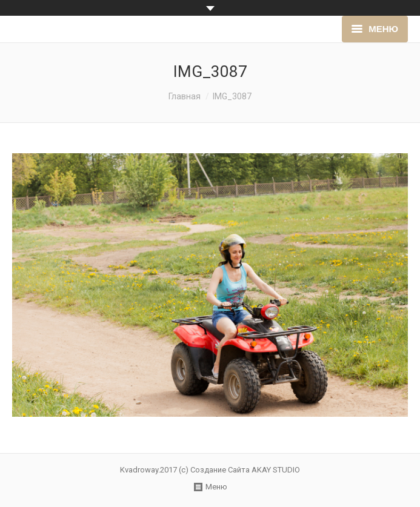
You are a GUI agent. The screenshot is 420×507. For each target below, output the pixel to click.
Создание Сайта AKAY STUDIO (245, 470)
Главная (185, 96)
